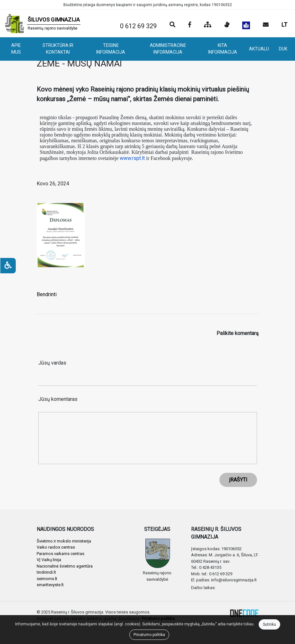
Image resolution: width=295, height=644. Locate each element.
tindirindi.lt (46, 572)
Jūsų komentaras (58, 399)
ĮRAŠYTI (238, 480)
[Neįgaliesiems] (8, 266)
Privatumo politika (149, 635)
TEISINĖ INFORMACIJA (111, 49)
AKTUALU (259, 49)
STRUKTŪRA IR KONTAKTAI (58, 49)
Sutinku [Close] (269, 624)
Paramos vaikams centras (60, 554)
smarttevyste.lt (50, 585)
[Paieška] (172, 25)
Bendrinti (47, 294)
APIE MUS (16, 49)
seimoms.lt (47, 579)
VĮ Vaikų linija (49, 560)
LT (284, 25)
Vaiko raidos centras (56, 547)
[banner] (43, 23)
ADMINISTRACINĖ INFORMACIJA (168, 49)
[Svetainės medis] (208, 25)
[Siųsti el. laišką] (266, 25)
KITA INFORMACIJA (223, 49)
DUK (283, 49)
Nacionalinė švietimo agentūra (65, 566)
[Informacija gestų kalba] (227, 25)
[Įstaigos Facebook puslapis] (190, 25)
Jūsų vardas (52, 363)
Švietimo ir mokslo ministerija (64, 541)
